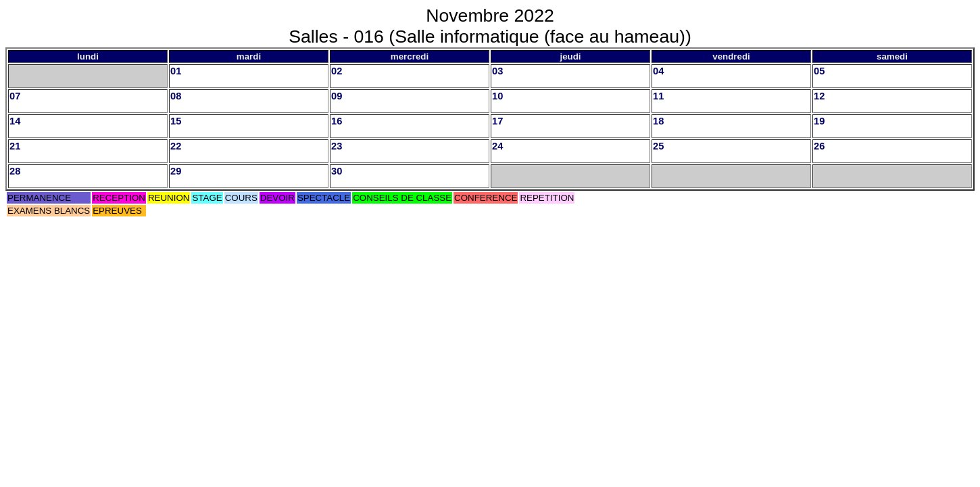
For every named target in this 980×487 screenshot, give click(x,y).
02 (337, 71)
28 (15, 171)
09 (337, 96)
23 (337, 146)
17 (497, 121)
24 (497, 146)
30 (337, 171)
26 (819, 146)
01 (176, 71)
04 (658, 71)
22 (176, 146)
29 (176, 171)
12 (819, 96)
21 (15, 146)
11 (658, 96)
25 (658, 146)
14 (15, 121)
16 (337, 121)
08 (176, 96)
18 (658, 121)
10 (497, 96)
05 (819, 71)
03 (497, 71)
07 (15, 96)
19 (819, 121)
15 (176, 121)
